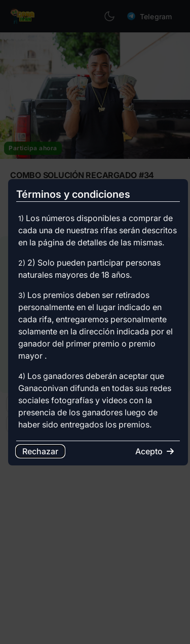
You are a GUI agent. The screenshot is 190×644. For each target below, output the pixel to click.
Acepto (155, 451)
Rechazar (40, 451)
